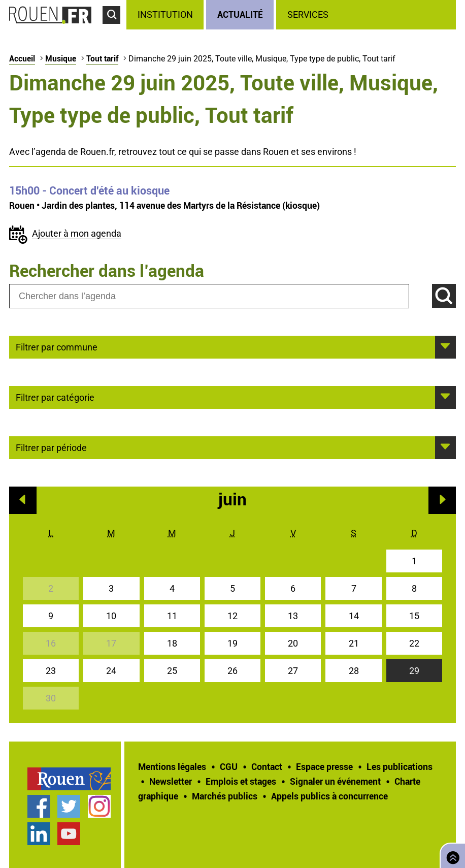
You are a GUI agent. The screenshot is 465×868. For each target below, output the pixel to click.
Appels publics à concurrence (329, 796)
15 (414, 616)
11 (172, 616)
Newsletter (171, 781)
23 (51, 671)
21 (354, 643)
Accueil (22, 58)
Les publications (400, 766)
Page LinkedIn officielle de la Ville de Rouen (39, 834)
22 (414, 643)
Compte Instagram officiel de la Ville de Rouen (99, 806)
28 (354, 671)
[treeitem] (166, 15)
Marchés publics (225, 796)
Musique (61, 58)
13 (293, 616)
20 (293, 643)
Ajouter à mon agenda (77, 233)
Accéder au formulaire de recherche (114, 28)
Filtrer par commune (57, 346)
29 (414, 671)
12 (233, 616)
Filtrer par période (51, 447)
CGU (229, 766)
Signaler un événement (335, 781)
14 (354, 616)
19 (233, 643)
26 (233, 671)
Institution (165, 14)
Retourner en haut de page (451, 855)
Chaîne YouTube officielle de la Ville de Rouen (69, 834)
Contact (267, 766)
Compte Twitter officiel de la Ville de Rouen (69, 806)
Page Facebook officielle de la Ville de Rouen (39, 806)
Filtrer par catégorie (55, 397)
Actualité (240, 14)
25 (172, 671)
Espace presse (324, 766)
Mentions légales (172, 766)
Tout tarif (102, 58)
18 (172, 643)
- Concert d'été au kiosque (89, 190)
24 (111, 671)
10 (111, 616)
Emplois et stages (241, 781)
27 (293, 671)
